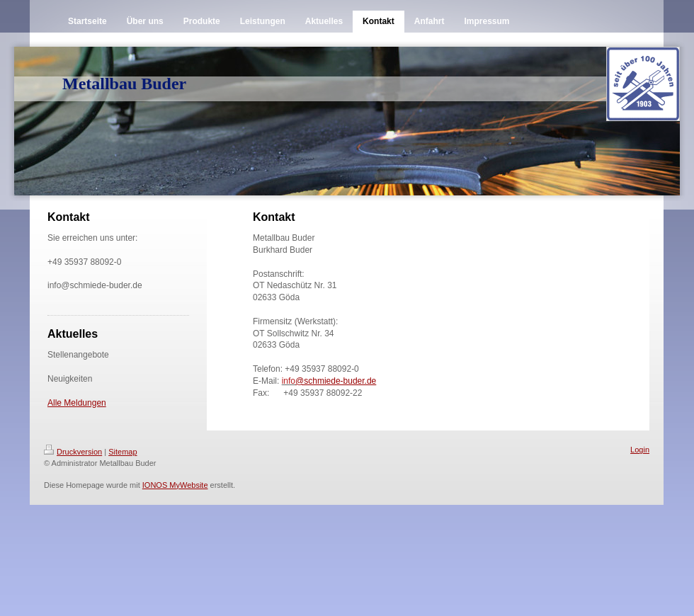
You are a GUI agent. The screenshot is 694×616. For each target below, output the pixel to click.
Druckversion (73, 452)
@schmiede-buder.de (336, 381)
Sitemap (123, 452)
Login (640, 450)
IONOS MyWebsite (175, 485)
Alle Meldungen (77, 403)
